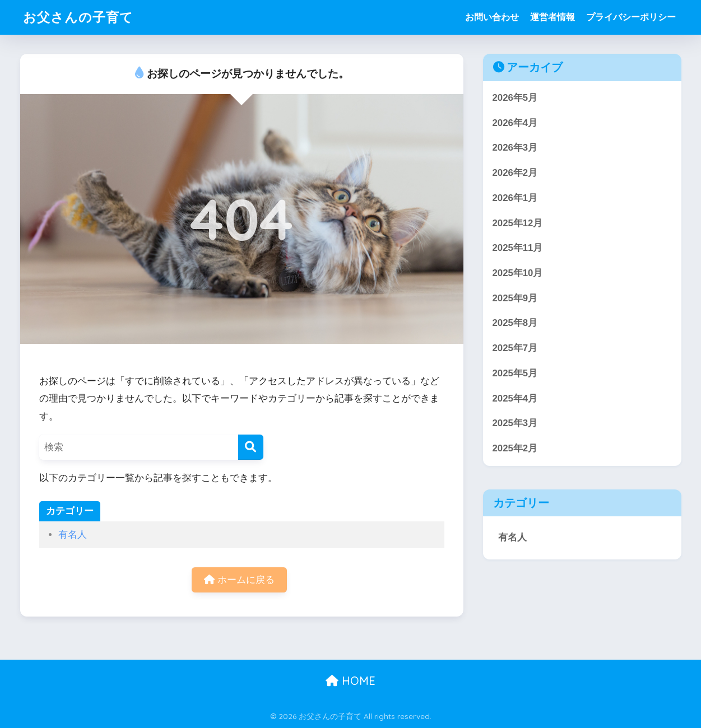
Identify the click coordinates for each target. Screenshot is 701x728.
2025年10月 (518, 273)
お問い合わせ (492, 17)
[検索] (251, 447)
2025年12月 (518, 223)
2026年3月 (515, 148)
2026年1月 (515, 198)
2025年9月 (515, 298)
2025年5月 (515, 373)
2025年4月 (515, 398)
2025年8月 (515, 323)
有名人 (73, 535)
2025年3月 (515, 423)
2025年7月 (515, 348)
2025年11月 (518, 248)
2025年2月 (515, 448)
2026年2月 (515, 173)
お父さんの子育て (78, 17)
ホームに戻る (239, 580)
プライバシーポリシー (631, 17)
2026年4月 (515, 123)
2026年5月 (515, 98)
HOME (350, 681)
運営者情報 (553, 17)
